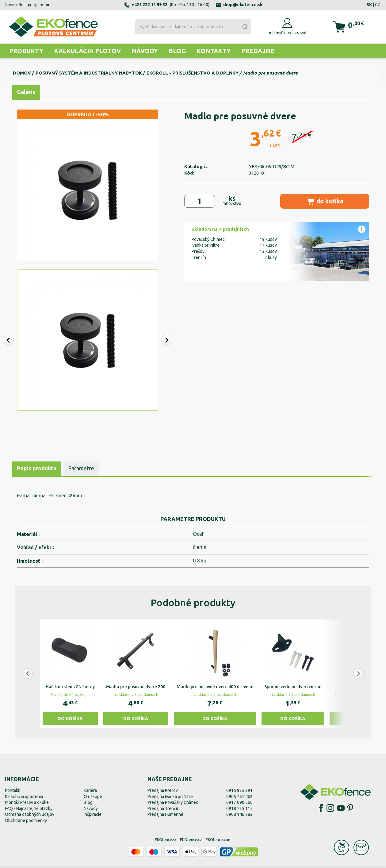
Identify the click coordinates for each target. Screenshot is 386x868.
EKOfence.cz (191, 840)
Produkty (26, 51)
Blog (177, 51)
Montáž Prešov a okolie (27, 802)
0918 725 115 (239, 808)
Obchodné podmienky (26, 820)
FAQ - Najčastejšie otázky (29, 808)
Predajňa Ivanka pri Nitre (170, 797)
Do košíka (70, 718)
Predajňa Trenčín (163, 808)
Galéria (26, 92)
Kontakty (214, 51)
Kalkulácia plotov (87, 51)
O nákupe (93, 797)
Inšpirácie (93, 814)
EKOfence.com (219, 840)
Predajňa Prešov (163, 790)
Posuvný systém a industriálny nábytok (89, 73)
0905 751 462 (239, 797)
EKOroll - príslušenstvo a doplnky (193, 73)
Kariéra (90, 790)
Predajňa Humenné (165, 814)
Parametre (81, 468)
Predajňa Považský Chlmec (173, 802)
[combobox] (193, 27)
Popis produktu (37, 468)
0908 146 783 (239, 814)
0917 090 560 (239, 802)
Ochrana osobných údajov (30, 814)
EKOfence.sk (166, 840)
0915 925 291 (239, 790)
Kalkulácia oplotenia (24, 797)
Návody (145, 51)
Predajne (258, 51)
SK (369, 5)
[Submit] (245, 27)
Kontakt (12, 790)
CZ (378, 5)
